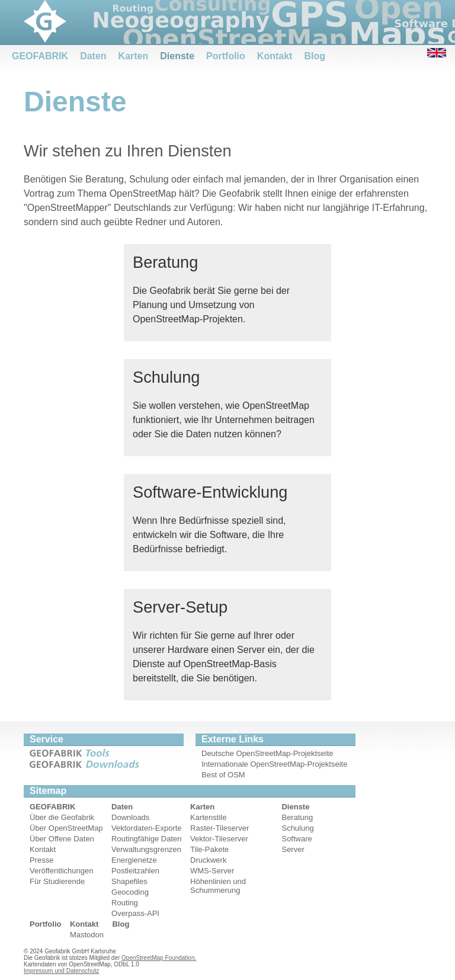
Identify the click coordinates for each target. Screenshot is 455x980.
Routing (125, 903)
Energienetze (134, 860)
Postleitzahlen (135, 871)
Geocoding (130, 892)
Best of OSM (223, 775)
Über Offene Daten (62, 839)
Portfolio (226, 56)
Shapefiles (129, 881)
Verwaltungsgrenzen (146, 849)
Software (297, 839)
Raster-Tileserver (220, 828)
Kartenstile (208, 817)
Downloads (130, 817)
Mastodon (87, 935)
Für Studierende (57, 881)
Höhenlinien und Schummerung (218, 886)
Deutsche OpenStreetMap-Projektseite (267, 753)
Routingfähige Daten (147, 839)
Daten (93, 56)
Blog (315, 56)
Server (293, 849)
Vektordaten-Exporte (147, 828)
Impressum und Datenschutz (61, 971)
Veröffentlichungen (61, 871)
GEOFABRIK (40, 56)
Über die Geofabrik (62, 817)
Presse (41, 860)
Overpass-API (135, 913)
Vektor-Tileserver (219, 839)
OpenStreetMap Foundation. (159, 958)
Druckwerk (208, 860)
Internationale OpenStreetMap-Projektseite (274, 764)
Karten (134, 56)
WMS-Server (212, 871)
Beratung (297, 817)
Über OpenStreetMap (66, 828)
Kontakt (275, 56)
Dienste (177, 56)
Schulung (297, 828)
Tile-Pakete (209, 849)
